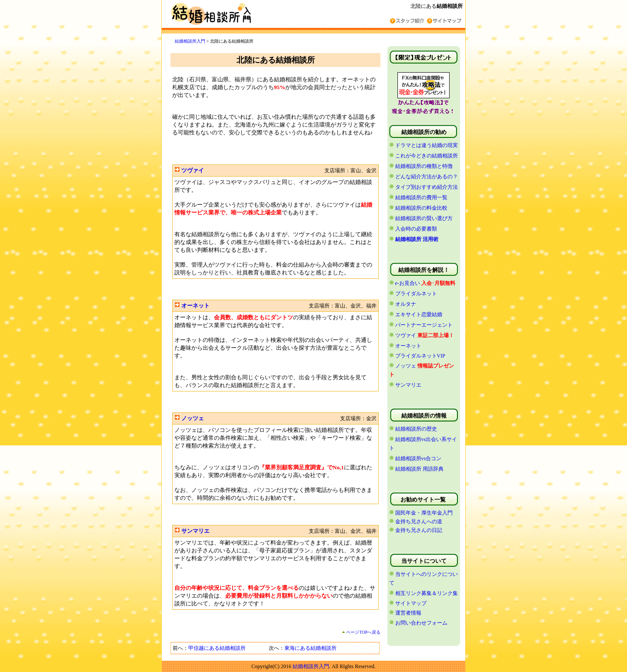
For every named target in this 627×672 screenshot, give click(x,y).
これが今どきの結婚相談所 (427, 156)
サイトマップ (411, 603)
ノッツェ (193, 418)
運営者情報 (408, 613)
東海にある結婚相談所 (310, 648)
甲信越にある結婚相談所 (217, 648)
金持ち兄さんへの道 (419, 522)
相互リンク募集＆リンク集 (427, 593)
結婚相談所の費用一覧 (421, 197)
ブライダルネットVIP (420, 356)
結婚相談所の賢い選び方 (424, 218)
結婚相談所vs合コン (419, 458)
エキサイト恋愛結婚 (419, 314)
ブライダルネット (416, 294)
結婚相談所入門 (190, 41)
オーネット (195, 306)
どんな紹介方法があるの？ (427, 177)
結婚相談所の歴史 (416, 429)
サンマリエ (195, 531)
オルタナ (406, 304)
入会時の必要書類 (416, 229)
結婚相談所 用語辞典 (419, 469)
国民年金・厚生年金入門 (424, 513)
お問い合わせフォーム (421, 623)
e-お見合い (408, 283)
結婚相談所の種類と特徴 (424, 166)
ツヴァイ (193, 170)
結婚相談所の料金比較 (421, 208)
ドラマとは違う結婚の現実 (427, 145)
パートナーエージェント (424, 325)
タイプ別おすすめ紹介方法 (427, 187)
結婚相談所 (450, 6)
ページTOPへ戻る (361, 632)
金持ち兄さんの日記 (419, 530)
